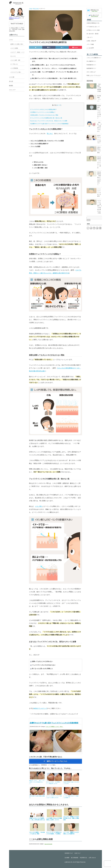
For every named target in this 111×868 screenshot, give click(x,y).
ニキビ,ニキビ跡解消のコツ (94, 58)
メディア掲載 (90, 44)
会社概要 (67, 858)
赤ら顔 (11, 81)
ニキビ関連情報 (14, 68)
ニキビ (11, 40)
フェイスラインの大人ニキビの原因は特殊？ (44, 109)
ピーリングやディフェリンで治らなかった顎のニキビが (54, 796)
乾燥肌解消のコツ (91, 65)
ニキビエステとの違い (16, 72)
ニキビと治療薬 (14, 48)
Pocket (75, 47)
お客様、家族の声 (91, 41)
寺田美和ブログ (69, 853)
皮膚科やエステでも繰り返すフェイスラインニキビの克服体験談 (49, 124)
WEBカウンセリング (40, 708)
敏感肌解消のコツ (91, 68)
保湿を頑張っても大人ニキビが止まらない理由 (44, 115)
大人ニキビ (13, 56)
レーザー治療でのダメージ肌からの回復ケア (71, 796)
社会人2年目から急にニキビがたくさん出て (71, 782)
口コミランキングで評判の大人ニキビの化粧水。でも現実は (54, 832)
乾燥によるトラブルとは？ (94, 75)
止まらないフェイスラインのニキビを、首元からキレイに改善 (49, 121)
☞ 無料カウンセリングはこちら (55, 761)
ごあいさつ (90, 37)
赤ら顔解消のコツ (91, 61)
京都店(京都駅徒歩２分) (93, 23)
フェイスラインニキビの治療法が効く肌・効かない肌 (46, 118)
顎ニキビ (50, 134)
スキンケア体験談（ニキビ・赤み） (55, 727)
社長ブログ (78, 853)
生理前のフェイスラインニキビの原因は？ (43, 112)
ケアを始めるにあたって (93, 27)
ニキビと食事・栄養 (15, 60)
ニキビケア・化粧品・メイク (17, 52)
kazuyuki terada (48, 844)
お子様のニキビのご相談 (93, 30)
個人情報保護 (75, 858)
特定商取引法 (83, 858)
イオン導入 (39, 506)
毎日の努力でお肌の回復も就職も (37, 796)
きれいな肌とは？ (91, 72)
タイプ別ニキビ (14, 64)
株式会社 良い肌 (70, 862)
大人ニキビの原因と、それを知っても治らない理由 (37, 832)
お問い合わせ (92, 858)
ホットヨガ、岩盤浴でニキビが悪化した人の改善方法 (71, 832)
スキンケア (12, 90)
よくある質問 (90, 48)
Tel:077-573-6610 (17, 24)
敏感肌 (11, 86)
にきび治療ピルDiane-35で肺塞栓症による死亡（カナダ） (54, 818)
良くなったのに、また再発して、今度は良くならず (54, 782)
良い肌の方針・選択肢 (93, 34)
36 (49, 47)
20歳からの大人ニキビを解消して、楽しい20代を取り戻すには (37, 818)
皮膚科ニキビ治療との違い (17, 44)
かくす (59, 105)
